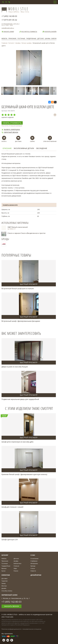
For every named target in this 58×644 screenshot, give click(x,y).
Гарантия (4, 581)
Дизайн (4, 588)
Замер (4, 583)
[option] (9, 91)
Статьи (33, 568)
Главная (4, 43)
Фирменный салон (9, 595)
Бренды (33, 566)
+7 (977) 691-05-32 (9, 20)
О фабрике (34, 561)
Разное (16, 571)
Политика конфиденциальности (11, 629)
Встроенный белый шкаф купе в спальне (18, 289)
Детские (41, 38)
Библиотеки (17, 563)
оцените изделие (8, 117)
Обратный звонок (10, 132)
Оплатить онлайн (49, 32)
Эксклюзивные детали (24, 148)
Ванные (4, 568)
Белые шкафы (27, 43)
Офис (15, 568)
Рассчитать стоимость (28, 32)
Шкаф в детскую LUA (10, 540)
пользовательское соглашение (32, 629)
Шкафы (48, 38)
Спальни (16, 566)
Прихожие (12, 38)
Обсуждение (42, 148)
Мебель (4, 38)
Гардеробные (31, 38)
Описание (7, 148)
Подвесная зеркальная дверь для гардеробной (20, 399)
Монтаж (4, 586)
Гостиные (21, 38)
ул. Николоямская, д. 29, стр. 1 (10, 24)
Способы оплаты (7, 591)
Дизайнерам (36, 575)
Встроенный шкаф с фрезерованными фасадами (21, 321)
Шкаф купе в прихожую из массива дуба (17, 442)
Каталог (11, 43)
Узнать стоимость (12, 123)
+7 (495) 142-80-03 (9, 16)
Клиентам (6, 575)
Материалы (34, 563)
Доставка (4, 578)
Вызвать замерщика (11, 130)
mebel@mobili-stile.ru (8, 28)
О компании (34, 559)
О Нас (33, 555)
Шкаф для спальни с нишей (12, 507)
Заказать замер (8, 32)
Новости (33, 571)
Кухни (3, 571)
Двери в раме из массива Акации (15, 367)
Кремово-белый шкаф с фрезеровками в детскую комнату (24, 474)
